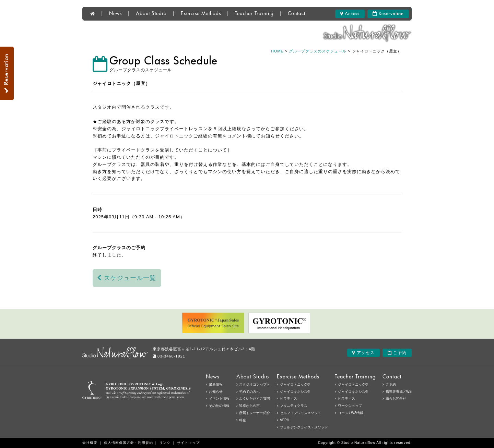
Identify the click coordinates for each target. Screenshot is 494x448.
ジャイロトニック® (353, 384)
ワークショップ (350, 406)
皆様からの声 (249, 406)
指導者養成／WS (399, 392)
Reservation (388, 14)
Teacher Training (254, 14)
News (115, 14)
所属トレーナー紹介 (255, 413)
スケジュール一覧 (127, 278)
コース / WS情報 (351, 413)
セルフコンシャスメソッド (301, 413)
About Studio (151, 14)
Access (350, 14)
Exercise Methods (201, 14)
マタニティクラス (294, 406)
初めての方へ (249, 392)
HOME (277, 51)
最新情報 (216, 384)
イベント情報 (219, 398)
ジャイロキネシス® (353, 392)
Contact (297, 14)
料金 (243, 420)
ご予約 (397, 353)
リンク (165, 443)
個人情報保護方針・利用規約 (128, 443)
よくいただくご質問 (255, 398)
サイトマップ (188, 443)
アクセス (363, 353)
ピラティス (346, 398)
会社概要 (90, 443)
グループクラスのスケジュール (318, 51)
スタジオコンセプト (255, 384)
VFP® (285, 420)
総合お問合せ (396, 398)
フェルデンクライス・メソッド (304, 427)
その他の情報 (219, 406)
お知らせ (216, 392)
